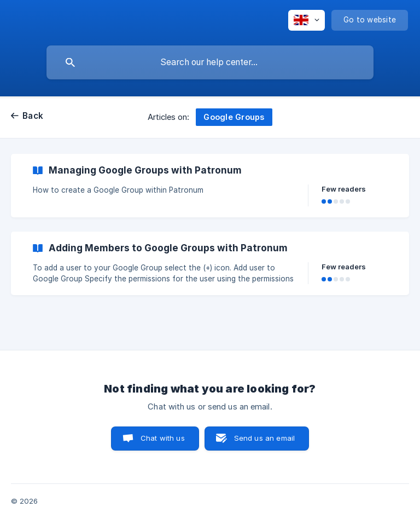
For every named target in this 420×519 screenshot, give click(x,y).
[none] (307, 20)
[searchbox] (210, 62)
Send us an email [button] (264, 438)
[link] (210, 186)
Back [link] (33, 116)
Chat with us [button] (163, 438)
